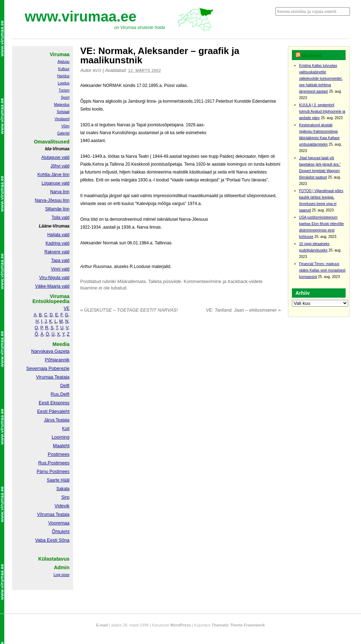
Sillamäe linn (57, 209)
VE (67, 308)
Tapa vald (60, 260)
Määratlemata (131, 281)
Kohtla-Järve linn (54, 175)
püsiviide (172, 281)
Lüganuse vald (56, 183)
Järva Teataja (57, 420)
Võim (65, 126)
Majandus (62, 105)
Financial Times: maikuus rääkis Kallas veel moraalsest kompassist (322, 270)
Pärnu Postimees (53, 472)
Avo (97, 70)
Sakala (63, 489)
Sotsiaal (63, 112)
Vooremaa (59, 523)
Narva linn (60, 192)
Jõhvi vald (60, 166)
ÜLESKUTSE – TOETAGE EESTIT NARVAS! (129, 310)
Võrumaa (46, 514)
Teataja (62, 514)
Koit (66, 429)
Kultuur (64, 69)
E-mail (102, 625)
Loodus (64, 83)
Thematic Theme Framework (238, 625)
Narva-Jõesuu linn (52, 200)
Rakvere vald (57, 252)
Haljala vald (58, 235)
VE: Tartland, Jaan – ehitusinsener (243, 310)
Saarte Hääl (58, 480)
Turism (64, 90)
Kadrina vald (57, 243)
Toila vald (61, 218)
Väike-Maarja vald (52, 286)
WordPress (180, 625)
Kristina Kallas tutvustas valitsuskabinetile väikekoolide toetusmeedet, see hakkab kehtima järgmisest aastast (321, 79)
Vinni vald (60, 269)
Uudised (312, 55)
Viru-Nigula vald (55, 278)
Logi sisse (62, 575)
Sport (65, 97)
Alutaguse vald (55, 157)
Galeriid (63, 133)
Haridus (63, 76)
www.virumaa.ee (81, 16)
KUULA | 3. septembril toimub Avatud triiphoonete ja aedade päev (322, 111)
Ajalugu (64, 62)
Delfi (65, 386)
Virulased (62, 119)
